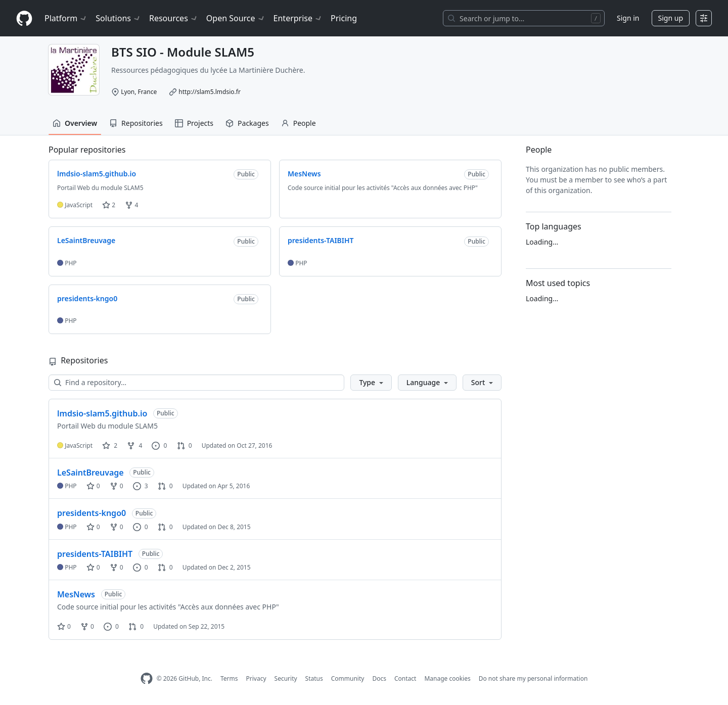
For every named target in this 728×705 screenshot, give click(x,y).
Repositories (136, 123)
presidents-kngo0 (92, 513)
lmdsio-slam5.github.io (102, 413)
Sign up (671, 18)
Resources (174, 18)
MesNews (76, 594)
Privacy (256, 678)
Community (348, 678)
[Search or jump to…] (524, 18)
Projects (194, 123)
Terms (229, 678)
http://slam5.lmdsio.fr (210, 92)
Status (314, 678)
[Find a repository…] (196, 383)
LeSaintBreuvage (90, 473)
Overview (75, 123)
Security (286, 678)
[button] (371, 383)
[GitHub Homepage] (147, 678)
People (299, 123)
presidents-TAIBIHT (95, 554)
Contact (405, 678)
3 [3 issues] (141, 486)
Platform (66, 18)
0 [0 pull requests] (185, 445)
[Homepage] (24, 18)
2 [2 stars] (110, 445)
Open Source (236, 18)
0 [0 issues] (159, 445)
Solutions (118, 18)
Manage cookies (447, 678)
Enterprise (298, 18)
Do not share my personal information (533, 678)
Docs (379, 678)
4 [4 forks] (134, 445)
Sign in (628, 18)
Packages (247, 123)
